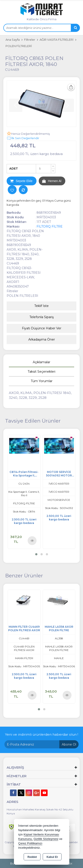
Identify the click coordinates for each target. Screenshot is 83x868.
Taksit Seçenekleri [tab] (41, 372)
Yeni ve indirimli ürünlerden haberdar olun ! (42, 734)
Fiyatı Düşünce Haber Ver (42, 328)
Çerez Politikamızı (30, 843)
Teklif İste (41, 306)
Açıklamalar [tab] (41, 362)
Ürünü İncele (32, 540)
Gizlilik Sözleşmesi (46, 839)
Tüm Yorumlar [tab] (42, 381)
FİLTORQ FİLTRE (50, 226)
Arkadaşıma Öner (42, 339)
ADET (14, 168)
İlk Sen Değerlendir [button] (23, 138)
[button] (36, 554)
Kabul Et (52, 857)
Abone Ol (69, 744)
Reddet (32, 857)
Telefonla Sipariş (42, 317)
